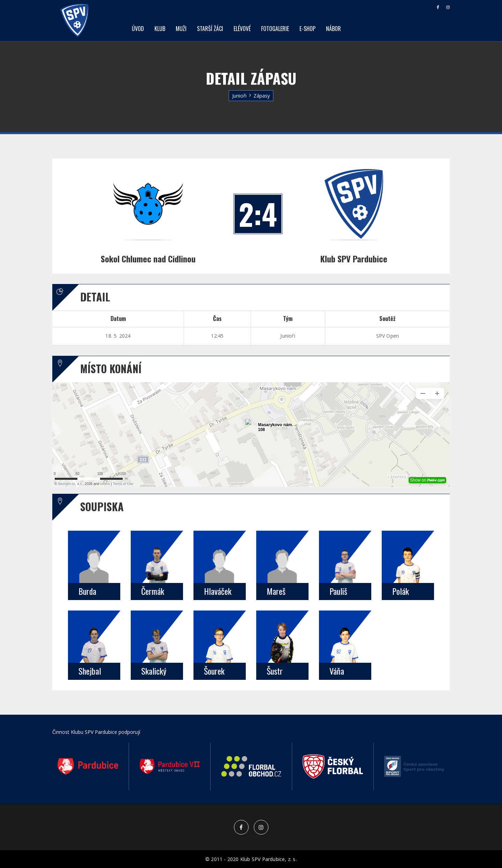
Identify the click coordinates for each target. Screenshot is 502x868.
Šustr (275, 671)
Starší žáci (210, 29)
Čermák (153, 591)
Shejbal (90, 671)
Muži (181, 29)
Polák (401, 591)
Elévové (242, 29)
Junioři (239, 96)
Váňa (337, 671)
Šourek (214, 671)
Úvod (138, 29)
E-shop (307, 29)
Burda (87, 591)
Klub (160, 29)
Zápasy (262, 96)
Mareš (276, 591)
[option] (88, 766)
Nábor (333, 29)
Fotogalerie (275, 29)
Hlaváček (218, 591)
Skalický (154, 671)
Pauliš (338, 591)
